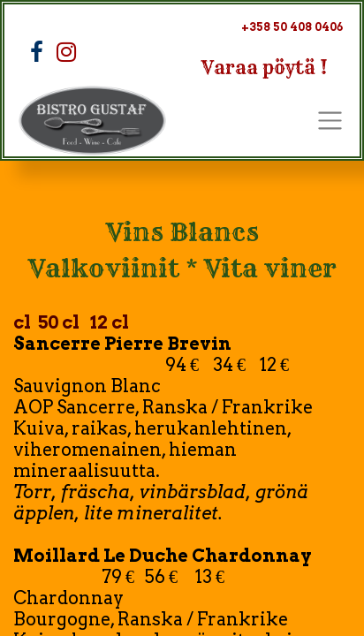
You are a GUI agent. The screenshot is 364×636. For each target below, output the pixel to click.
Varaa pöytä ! (265, 68)
